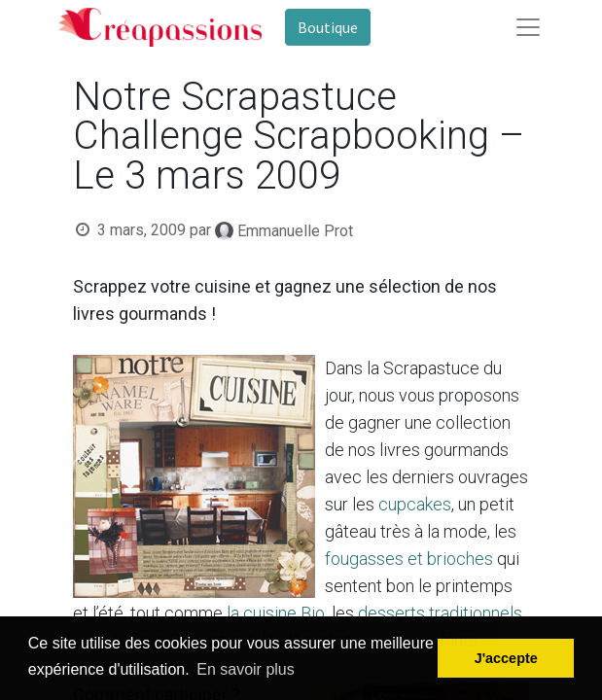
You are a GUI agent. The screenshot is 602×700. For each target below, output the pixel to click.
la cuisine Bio (276, 613)
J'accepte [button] (506, 658)
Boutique (328, 27)
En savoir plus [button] (246, 669)
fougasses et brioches (409, 559)
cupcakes (415, 504)
